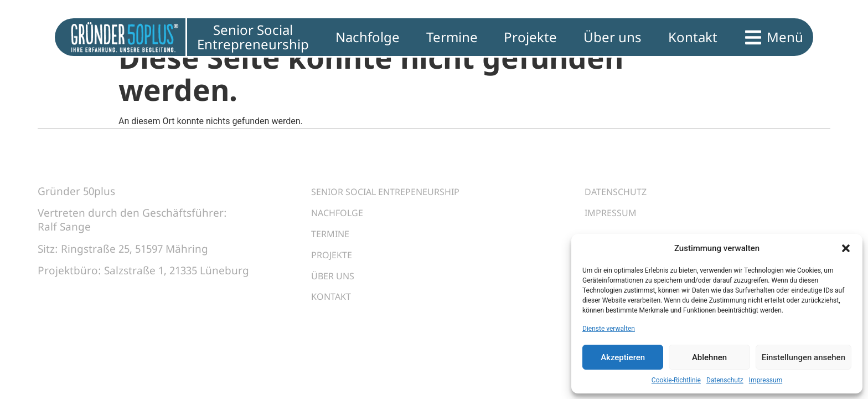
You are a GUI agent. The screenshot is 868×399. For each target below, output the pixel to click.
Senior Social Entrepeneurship (399, 194)
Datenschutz (725, 380)
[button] (846, 248)
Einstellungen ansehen (804, 357)
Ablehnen (709, 357)
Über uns (337, 291)
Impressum (766, 380)
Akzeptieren (623, 357)
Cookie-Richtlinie (676, 380)
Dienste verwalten (609, 329)
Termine (334, 243)
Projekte (336, 267)
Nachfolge (342, 218)
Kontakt (335, 316)
